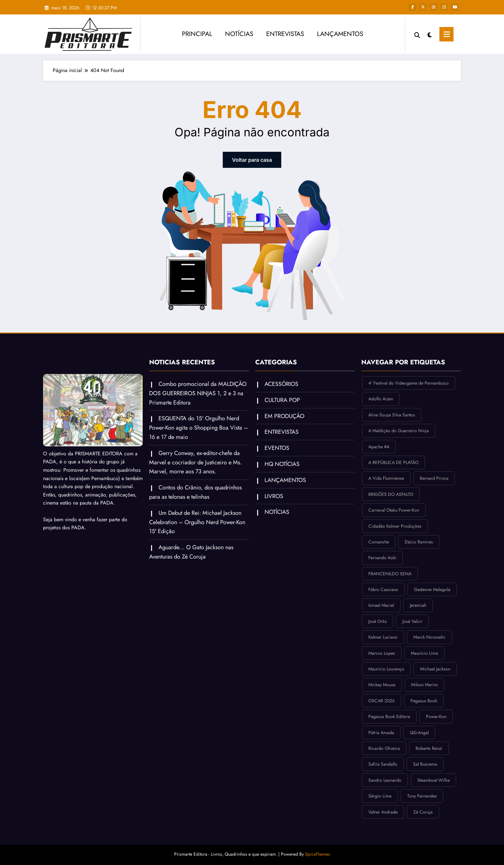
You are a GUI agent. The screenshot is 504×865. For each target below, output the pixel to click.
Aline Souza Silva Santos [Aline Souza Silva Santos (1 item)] (392, 415)
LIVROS (274, 496)
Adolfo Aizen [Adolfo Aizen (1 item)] (381, 399)
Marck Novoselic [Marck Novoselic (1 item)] (429, 637)
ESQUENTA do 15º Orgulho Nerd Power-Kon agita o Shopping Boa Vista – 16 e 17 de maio (198, 428)
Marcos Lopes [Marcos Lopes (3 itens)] (382, 653)
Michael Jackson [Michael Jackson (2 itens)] (435, 669)
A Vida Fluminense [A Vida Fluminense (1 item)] (386, 478)
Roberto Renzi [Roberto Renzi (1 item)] (429, 748)
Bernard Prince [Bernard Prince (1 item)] (434, 478)
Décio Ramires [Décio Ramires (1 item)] (419, 542)
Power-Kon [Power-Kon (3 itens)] (436, 716)
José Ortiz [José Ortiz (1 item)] (378, 621)
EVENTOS (277, 448)
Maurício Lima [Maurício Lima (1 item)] (424, 653)
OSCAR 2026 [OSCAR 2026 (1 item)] (382, 701)
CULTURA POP (282, 400)
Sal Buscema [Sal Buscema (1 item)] (425, 764)
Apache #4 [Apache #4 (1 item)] (379, 447)
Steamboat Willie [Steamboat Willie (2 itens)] (433, 780)
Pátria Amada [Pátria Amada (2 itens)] (381, 733)
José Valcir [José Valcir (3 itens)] (412, 621)
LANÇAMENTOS (340, 34)
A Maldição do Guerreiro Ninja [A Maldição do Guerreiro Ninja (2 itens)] (399, 431)
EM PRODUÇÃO (284, 416)
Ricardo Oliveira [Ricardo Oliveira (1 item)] (384, 748)
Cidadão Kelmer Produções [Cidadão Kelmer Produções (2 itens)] (395, 526)
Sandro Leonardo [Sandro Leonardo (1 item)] (385, 780)
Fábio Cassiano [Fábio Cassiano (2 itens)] (383, 589)
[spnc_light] (430, 34)
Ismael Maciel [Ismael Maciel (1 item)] (381, 605)
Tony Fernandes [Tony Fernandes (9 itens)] (422, 796)
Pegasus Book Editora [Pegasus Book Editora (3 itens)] (389, 716)
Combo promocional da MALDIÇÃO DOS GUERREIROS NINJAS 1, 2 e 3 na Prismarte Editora (198, 393)
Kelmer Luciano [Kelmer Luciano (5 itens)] (383, 637)
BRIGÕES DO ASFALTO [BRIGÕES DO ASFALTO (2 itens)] (391, 494)
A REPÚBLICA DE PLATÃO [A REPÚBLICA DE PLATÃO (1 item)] (393, 462)
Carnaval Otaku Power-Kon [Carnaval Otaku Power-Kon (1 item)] (394, 510)
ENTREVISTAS (285, 34)
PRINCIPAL (197, 34)
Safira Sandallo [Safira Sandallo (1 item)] (383, 764)
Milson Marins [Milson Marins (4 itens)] (424, 685)
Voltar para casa (252, 160)
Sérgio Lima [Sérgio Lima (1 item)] (380, 796)
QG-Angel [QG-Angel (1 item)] (419, 733)
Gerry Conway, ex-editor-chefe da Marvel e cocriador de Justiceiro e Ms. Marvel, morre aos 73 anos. (195, 462)
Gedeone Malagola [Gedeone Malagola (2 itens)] (432, 589)
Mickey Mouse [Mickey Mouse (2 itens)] (382, 685)
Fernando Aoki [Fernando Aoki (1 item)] (382, 558)
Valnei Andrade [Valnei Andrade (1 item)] (383, 812)
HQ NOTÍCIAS (282, 464)
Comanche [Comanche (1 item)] (379, 542)
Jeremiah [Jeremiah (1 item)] (418, 605)
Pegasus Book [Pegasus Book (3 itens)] (424, 701)
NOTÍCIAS (239, 34)
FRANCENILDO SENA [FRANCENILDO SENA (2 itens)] (390, 574)
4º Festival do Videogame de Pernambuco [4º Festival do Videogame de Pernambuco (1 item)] (409, 383)
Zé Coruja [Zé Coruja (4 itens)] (423, 812)
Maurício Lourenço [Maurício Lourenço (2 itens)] (386, 669)
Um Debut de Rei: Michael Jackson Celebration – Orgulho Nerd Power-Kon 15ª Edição (197, 522)
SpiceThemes (318, 854)
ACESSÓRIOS (281, 384)
